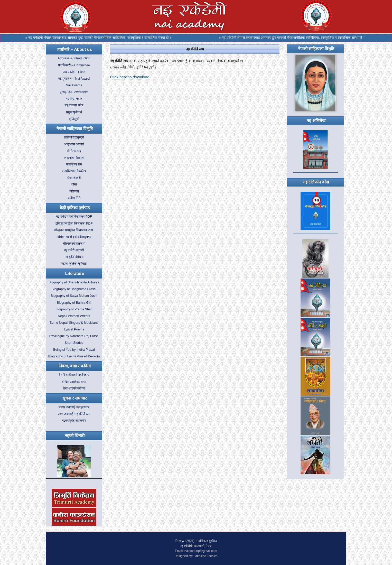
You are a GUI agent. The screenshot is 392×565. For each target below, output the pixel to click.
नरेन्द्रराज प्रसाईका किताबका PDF (74, 230)
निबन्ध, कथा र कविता (75, 366)
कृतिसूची (74, 119)
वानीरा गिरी (74, 198)
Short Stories (74, 343)
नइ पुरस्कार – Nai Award (74, 79)
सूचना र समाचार (75, 398)
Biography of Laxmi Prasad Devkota (74, 356)
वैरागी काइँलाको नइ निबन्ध (74, 375)
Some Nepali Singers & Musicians (74, 323)
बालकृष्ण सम (74, 164)
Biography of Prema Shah (74, 309)
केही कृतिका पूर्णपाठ (75, 208)
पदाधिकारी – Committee (74, 65)
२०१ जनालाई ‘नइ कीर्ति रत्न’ (74, 414)
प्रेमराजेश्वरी (74, 178)
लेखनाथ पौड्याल (74, 158)
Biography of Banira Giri (74, 303)
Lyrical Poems (74, 329)
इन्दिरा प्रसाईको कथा (74, 382)
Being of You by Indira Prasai (74, 350)
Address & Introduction (74, 58)
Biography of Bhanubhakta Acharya (74, 282)
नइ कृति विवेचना (74, 257)
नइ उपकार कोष (74, 105)
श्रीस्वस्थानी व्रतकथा (74, 244)
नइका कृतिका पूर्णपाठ (74, 264)
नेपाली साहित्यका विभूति (75, 129)
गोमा (74, 184)
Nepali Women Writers (74, 316)
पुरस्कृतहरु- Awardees (74, 92)
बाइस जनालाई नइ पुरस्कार (74, 407)
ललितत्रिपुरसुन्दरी (74, 137)
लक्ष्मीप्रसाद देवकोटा (74, 171)
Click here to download (130, 77)
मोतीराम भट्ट (74, 151)
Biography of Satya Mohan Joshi (74, 296)
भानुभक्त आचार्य (74, 144)
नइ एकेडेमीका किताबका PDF (74, 217)
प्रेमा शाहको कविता (74, 388)
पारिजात (74, 191)
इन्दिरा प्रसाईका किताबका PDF (74, 224)
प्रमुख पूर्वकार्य (74, 112)
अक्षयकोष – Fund (74, 72)
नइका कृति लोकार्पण (74, 421)
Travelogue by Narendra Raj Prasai (74, 336)
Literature (75, 274)
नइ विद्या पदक (74, 99)
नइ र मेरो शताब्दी (74, 250)
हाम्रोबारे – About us (74, 49)
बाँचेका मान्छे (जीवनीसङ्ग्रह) (74, 237)
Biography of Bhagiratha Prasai (74, 289)
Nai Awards (74, 85)
